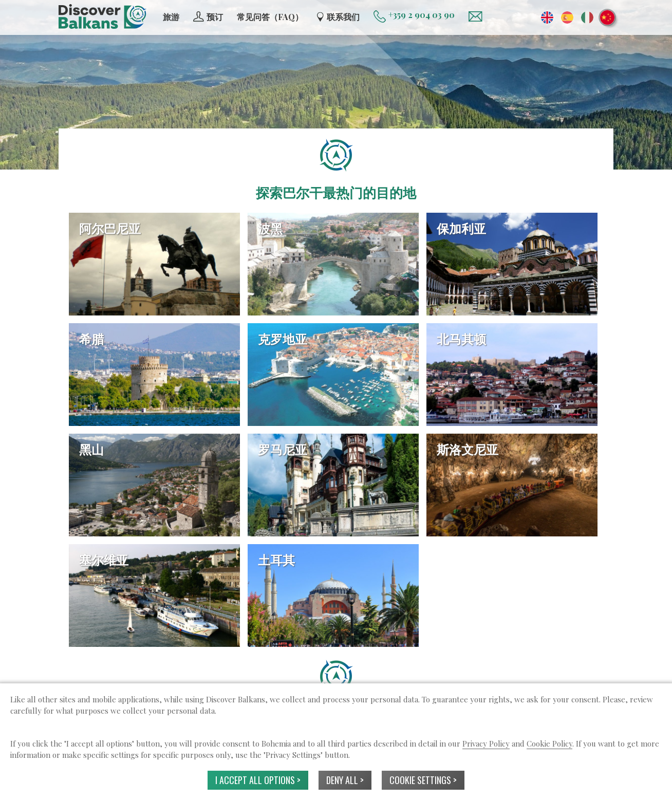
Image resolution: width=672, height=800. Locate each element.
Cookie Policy (549, 743)
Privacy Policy (486, 743)
